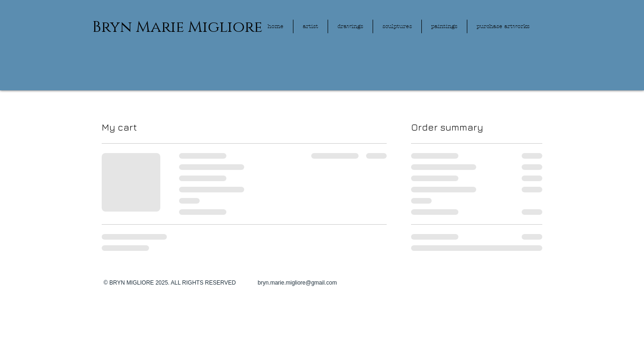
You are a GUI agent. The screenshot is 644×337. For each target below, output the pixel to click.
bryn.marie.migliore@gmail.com (297, 283)
